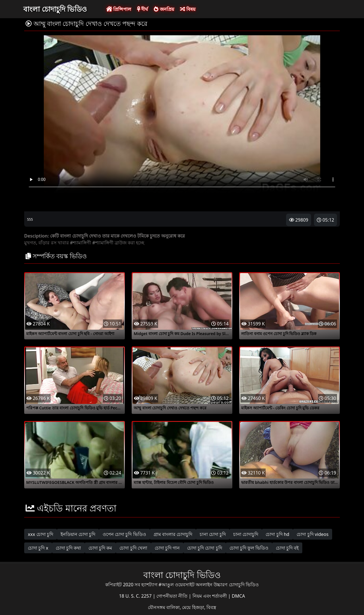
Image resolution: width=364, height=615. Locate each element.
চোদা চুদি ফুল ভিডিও (249, 548)
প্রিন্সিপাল (119, 9)
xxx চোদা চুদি (41, 534)
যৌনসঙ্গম (157, 607)
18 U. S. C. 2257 (136, 596)
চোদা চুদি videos (313, 534)
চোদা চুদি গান (167, 548)
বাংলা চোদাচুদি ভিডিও (55, 9)
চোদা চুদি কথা (68, 548)
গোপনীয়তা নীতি (172, 596)
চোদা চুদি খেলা (133, 548)
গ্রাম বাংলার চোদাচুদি (173, 534)
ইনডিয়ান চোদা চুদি (78, 534)
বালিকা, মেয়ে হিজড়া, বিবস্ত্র (191, 607)
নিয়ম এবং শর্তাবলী (210, 596)
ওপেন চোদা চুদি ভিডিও (124, 534)
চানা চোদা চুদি (213, 534)
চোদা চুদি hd (277, 534)
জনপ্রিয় (164, 9)
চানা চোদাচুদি (246, 534)
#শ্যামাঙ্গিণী (80, 243)
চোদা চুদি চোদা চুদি (204, 548)
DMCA (238, 596)
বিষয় (188, 9)
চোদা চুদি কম (100, 548)
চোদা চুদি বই (287, 548)
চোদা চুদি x (38, 548)
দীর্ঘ (142, 9)
